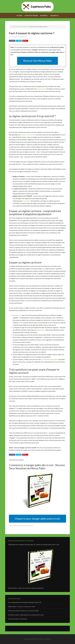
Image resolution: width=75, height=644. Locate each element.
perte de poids (41, 89)
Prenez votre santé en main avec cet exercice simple (23, 611)
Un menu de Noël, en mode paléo (18, 619)
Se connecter (47, 639)
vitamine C (18, 315)
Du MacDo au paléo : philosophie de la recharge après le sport (26, 615)
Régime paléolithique (27, 526)
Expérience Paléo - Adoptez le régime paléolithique (37, 7)
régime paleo (40, 330)
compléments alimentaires (50, 359)
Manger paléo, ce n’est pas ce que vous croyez (21, 607)
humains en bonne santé (28, 135)
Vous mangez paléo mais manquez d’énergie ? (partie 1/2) (25, 602)
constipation (27, 201)
